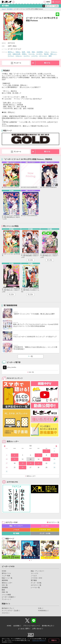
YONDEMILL (42, 611)
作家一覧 (5, 592)
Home (3, 9)
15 (46, 459)
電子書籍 (10, 9)
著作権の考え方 (47, 626)
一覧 (31, 356)
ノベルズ (16, 530)
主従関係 (40, 52)
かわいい (19, 56)
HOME (4, 571)
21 (38, 463)
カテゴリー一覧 (54, 522)
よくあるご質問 (23, 629)
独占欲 (46, 54)
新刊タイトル (6, 573)
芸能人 (18, 52)
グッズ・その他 (45, 533)
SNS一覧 (31, 372)
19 (23, 463)
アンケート (18, 63)
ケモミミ (54, 52)
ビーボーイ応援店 (8, 597)
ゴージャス (43, 56)
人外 (9, 54)
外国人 (24, 54)
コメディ (26, 56)
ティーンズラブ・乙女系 (10, 611)
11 (15, 459)
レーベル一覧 (35, 588)
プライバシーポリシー (39, 640)
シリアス (34, 56)
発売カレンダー (31, 476)
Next (57, 446)
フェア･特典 (6, 576)
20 (31, 463)
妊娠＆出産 (16, 54)
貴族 (33, 52)
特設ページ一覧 (7, 578)
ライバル (31, 54)
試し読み (30, 260)
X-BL (40, 608)
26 (23, 467)
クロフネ (5, 613)
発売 (48, 2)
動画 (3, 590)
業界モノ (11, 52)
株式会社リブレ (7, 608)
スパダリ (39, 54)
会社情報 (16, 626)
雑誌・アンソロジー (16, 526)
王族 (28, 52)
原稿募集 (5, 588)
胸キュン (53, 54)
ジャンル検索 (6, 595)
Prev (4, 446)
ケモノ (47, 52)
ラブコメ (11, 56)
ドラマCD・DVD (45, 530)
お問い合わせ (37, 629)
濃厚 (50, 56)
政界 (24, 52)
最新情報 (5, 580)
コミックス (45, 526)
